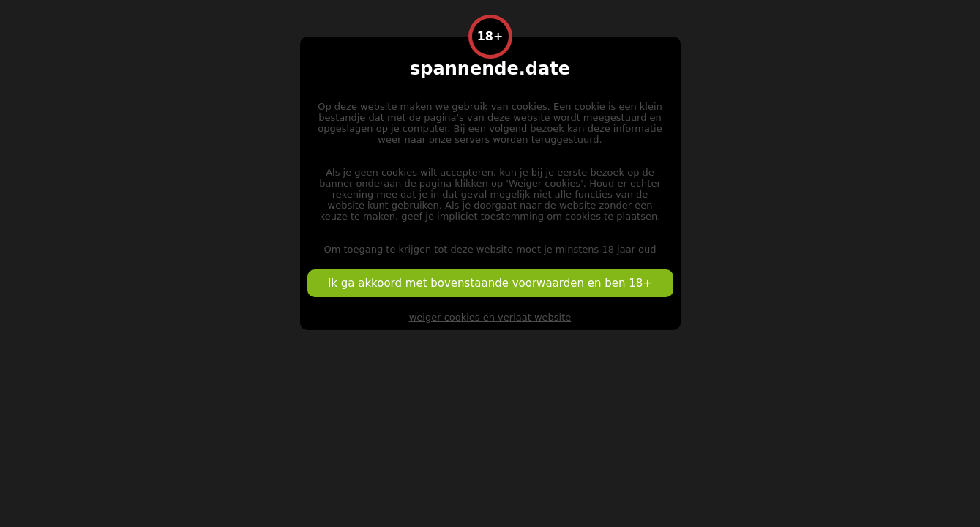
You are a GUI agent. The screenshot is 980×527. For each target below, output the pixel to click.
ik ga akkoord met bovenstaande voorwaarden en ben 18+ (490, 283)
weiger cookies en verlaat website (490, 317)
